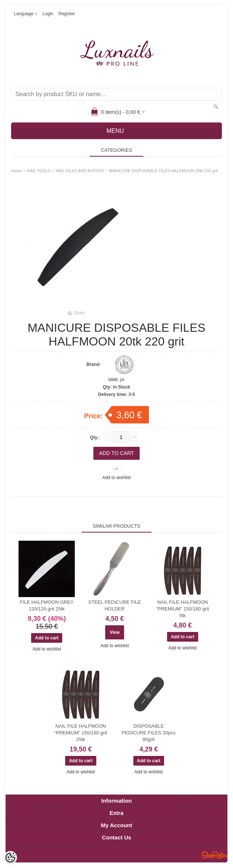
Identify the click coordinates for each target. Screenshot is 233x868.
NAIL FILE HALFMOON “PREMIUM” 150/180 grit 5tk (183, 609)
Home (16, 171)
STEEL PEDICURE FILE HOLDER (115, 605)
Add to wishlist (116, 478)
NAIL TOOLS (39, 171)
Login (48, 14)
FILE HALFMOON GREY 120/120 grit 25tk (47, 605)
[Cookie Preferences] (10, 858)
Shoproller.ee (214, 855)
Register (67, 14)
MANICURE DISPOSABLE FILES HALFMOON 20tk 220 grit (163, 171)
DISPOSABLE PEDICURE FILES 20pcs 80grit (149, 733)
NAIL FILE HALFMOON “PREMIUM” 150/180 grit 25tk (81, 733)
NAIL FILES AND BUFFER (80, 171)
